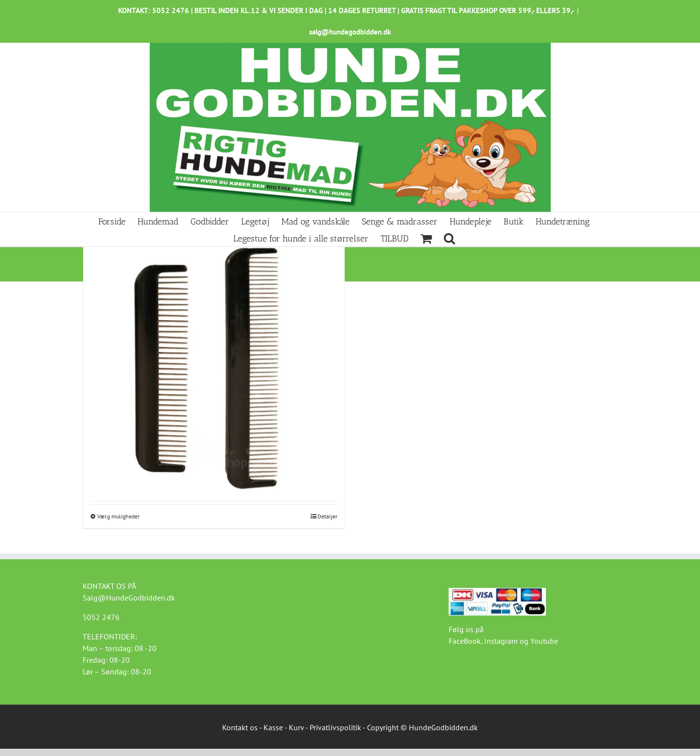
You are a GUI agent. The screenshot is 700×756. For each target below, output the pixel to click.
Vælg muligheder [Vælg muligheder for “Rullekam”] (118, 516)
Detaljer (327, 516)
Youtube (544, 641)
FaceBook (465, 641)
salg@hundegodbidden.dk (350, 32)
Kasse (273, 727)
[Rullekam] (214, 368)
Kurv (296, 727)
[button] (449, 238)
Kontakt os (240, 727)
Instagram (501, 641)
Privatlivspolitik (335, 727)
